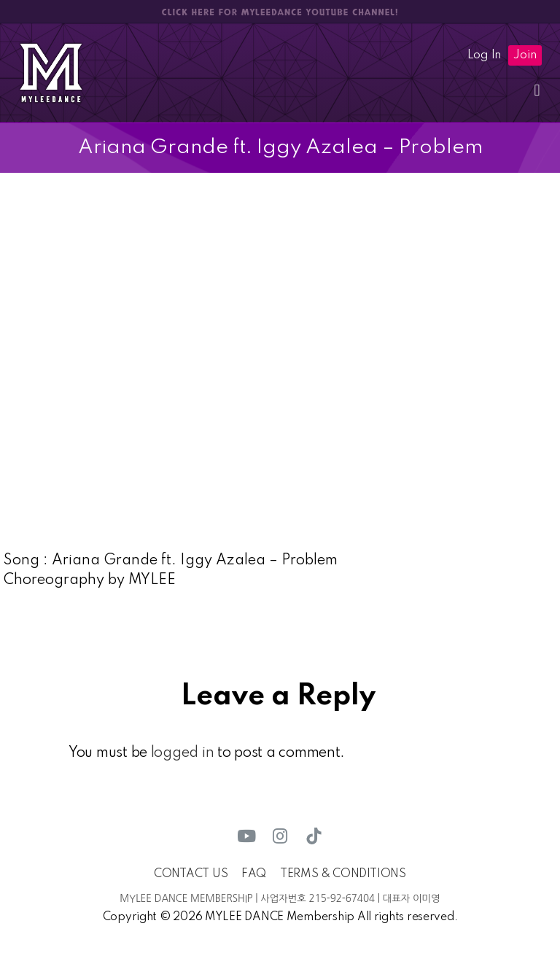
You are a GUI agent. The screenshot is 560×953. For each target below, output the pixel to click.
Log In (484, 55)
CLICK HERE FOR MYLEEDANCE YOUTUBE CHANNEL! (280, 12)
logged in (183, 753)
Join (525, 55)
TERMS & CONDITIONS (343, 874)
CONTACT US (191, 874)
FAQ (254, 874)
